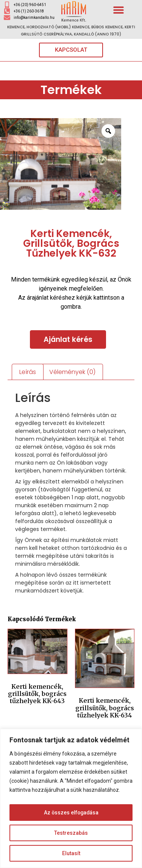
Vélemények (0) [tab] (72, 372)
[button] (119, 10)
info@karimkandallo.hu (34, 18)
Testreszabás (71, 833)
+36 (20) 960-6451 (30, 5)
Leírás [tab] (28, 372)
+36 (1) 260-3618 (29, 11)
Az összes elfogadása (71, 813)
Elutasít (71, 853)
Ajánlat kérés (68, 339)
